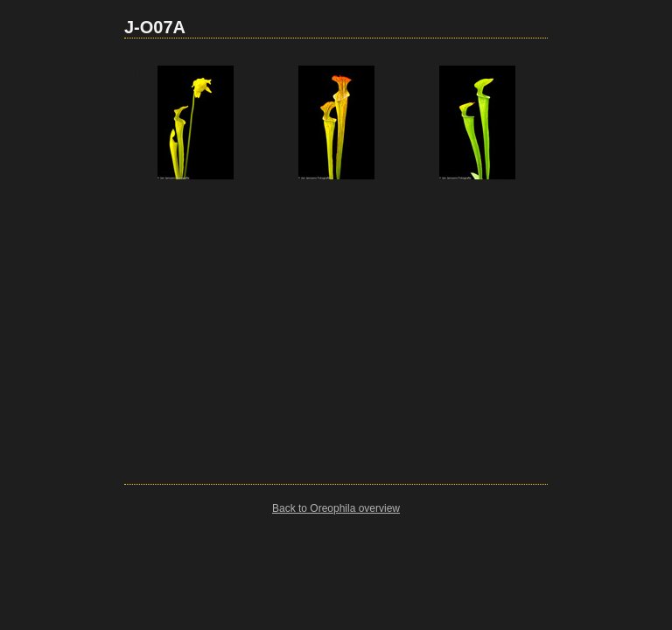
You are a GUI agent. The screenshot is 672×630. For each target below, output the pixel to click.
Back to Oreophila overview (336, 508)
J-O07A (155, 27)
